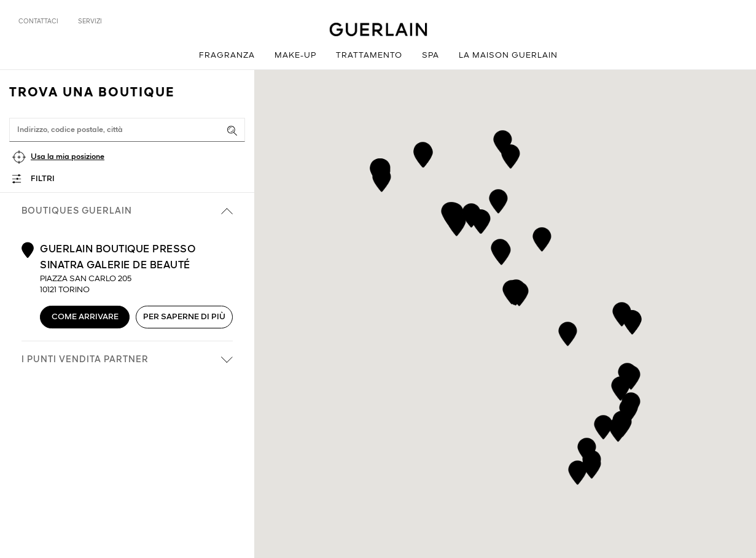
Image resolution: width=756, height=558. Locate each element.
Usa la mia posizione (68, 157)
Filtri (43, 179)
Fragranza (227, 56)
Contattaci (38, 21)
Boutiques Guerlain (127, 211)
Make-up (295, 56)
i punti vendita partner (127, 360)
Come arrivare (85, 317)
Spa (431, 56)
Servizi (90, 21)
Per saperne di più (184, 317)
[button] (423, 153)
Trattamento (369, 56)
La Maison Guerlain (508, 56)
